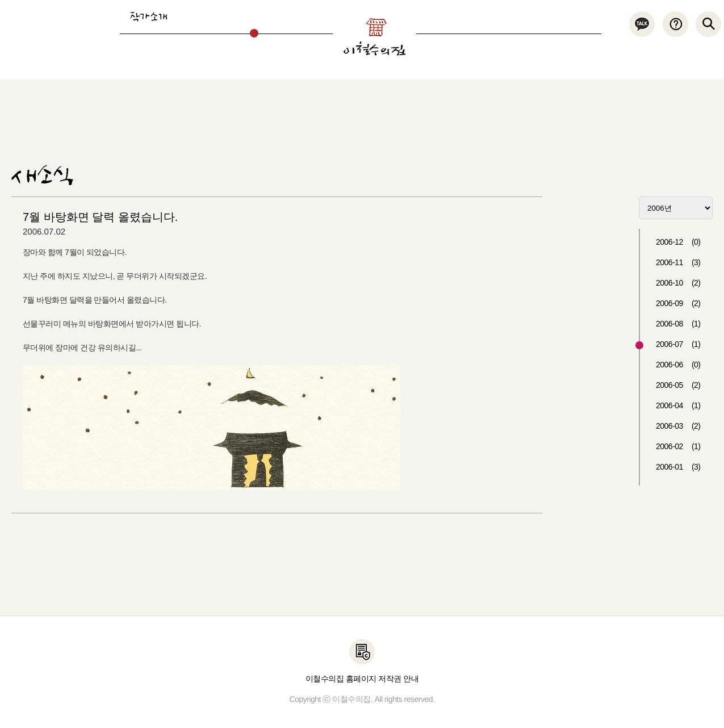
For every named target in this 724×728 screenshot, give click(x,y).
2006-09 (678, 303)
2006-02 (678, 446)
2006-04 (678, 405)
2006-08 (678, 324)
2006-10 (678, 283)
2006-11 (678, 262)
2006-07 (678, 344)
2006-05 (678, 385)
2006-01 (678, 467)
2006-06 (678, 365)
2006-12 (678, 242)
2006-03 (678, 426)
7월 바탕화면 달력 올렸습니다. (100, 217)
